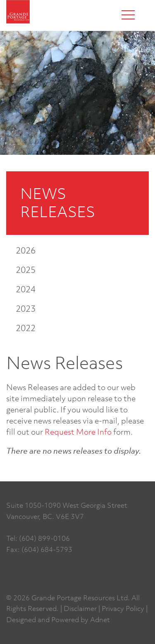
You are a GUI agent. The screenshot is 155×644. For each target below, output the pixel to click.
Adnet (100, 620)
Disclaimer (80, 608)
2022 (26, 328)
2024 (26, 289)
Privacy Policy (123, 608)
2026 (26, 250)
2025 (26, 270)
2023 (26, 309)
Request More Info (78, 432)
